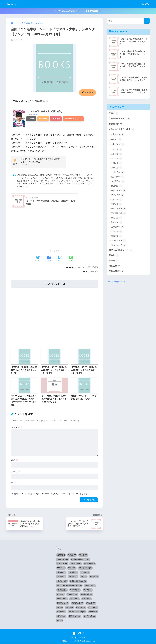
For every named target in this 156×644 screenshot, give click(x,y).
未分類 (114, 262)
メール (15, 472)
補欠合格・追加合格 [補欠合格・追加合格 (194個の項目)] (77, 612)
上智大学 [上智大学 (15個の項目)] (73, 573)
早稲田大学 (118, 196)
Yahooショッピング (74, 119)
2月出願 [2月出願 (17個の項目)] (72, 555)
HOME (78, 634)
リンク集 (145, 4)
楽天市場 (56, 119)
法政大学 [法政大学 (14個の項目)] (81, 608)
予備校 (114, 113)
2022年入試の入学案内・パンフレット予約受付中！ (78, 11)
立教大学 (117, 232)
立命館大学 (118, 228)
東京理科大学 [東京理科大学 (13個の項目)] (77, 603)
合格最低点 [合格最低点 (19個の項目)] (62, 590)
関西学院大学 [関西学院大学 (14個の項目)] (75, 617)
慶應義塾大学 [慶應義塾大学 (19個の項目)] (86, 595)
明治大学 (117, 200)
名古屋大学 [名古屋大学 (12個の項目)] (75, 590)
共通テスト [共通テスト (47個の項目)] (62, 582)
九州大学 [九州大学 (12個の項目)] (61, 577)
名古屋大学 (118, 182)
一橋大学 (117, 150)
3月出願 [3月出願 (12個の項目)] (83, 555)
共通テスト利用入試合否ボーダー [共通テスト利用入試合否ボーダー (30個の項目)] (69, 586)
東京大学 (117, 205)
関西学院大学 (119, 241)
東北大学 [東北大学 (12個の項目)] (91, 603)
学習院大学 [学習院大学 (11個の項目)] (72, 595)
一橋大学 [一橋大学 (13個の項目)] (61, 573)
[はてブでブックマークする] (60, 259)
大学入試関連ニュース (121, 251)
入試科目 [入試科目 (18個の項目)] (94, 577)
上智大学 (117, 155)
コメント (16, 428)
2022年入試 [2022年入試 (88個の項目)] (62, 564)
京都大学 (117, 169)
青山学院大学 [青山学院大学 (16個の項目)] (89, 617)
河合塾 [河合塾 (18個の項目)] (69, 608)
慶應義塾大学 (119, 191)
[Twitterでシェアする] (38, 259)
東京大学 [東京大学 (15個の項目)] (86, 599)
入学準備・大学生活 (120, 119)
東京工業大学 (119, 210)
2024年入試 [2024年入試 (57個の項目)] (89, 564)
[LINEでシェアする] (71, 259)
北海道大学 (118, 173)
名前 (14, 461)
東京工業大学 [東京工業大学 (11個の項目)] (63, 603)
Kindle (32, 119)
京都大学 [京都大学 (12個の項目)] (73, 577)
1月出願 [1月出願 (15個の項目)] (61, 555)
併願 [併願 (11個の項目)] (84, 577)
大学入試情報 (117, 145)
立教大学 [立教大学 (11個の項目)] (93, 608)
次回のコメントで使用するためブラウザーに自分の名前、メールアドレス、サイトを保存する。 (53, 494)
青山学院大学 (119, 246)
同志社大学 (118, 178)
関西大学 (117, 237)
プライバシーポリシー (78, 638)
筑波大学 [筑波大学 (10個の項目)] (61, 612)
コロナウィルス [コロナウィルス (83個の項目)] (85, 568)
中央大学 (117, 159)
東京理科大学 (119, 214)
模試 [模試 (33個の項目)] (60, 608)
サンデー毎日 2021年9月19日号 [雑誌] (45, 111)
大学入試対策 (92, 268)
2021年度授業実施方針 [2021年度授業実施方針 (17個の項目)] (80, 560)
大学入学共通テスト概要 (122, 130)
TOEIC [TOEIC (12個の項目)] (72, 568)
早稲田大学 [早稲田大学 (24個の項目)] (62, 599)
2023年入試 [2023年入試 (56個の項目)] (76, 564)
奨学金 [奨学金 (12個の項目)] (60, 595)
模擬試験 (115, 267)
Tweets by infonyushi (116, 283)
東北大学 (117, 219)
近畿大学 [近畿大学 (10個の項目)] (93, 612)
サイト (14, 483)
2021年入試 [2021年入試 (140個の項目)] (62, 560)
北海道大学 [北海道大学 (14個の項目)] (90, 586)
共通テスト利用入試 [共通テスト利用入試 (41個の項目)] (78, 582)
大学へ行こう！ (17, 4)
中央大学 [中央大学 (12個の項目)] (85, 573)
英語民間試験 (117, 273)
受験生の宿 (116, 124)
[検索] (147, 21)
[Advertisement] (54, 229)
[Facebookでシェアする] (49, 259)
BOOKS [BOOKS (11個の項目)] (61, 568)
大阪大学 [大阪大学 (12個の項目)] (88, 590)
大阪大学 (117, 187)
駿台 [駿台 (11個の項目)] (60, 621)
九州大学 (117, 164)
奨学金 (114, 256)
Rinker (36, 115)
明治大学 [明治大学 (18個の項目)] (75, 599)
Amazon (44, 119)
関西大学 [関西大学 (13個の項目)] (61, 617)
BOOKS (80, 268)
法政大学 (117, 223)
